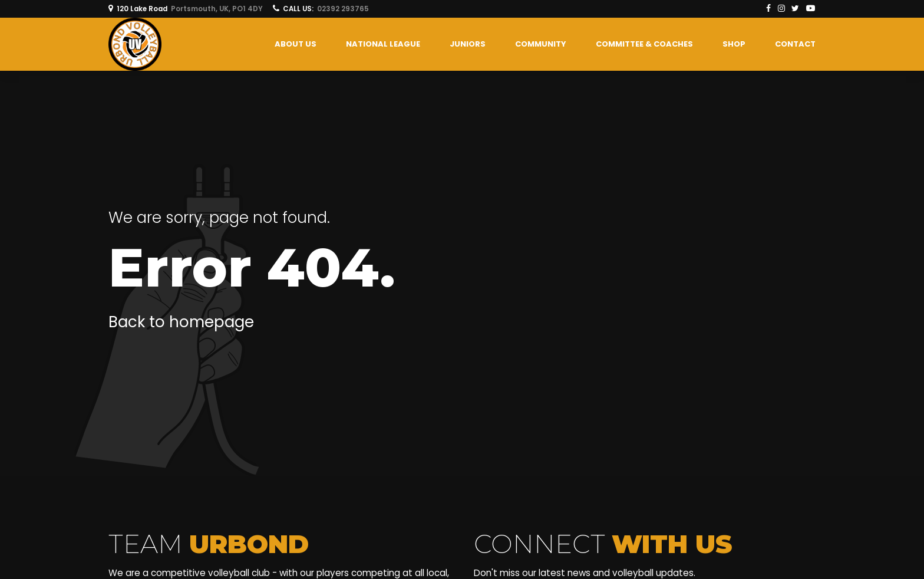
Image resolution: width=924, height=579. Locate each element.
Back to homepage (181, 322)
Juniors (468, 44)
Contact (795, 44)
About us (296, 44)
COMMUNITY (541, 44)
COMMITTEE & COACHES (644, 44)
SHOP (734, 44)
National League (383, 44)
